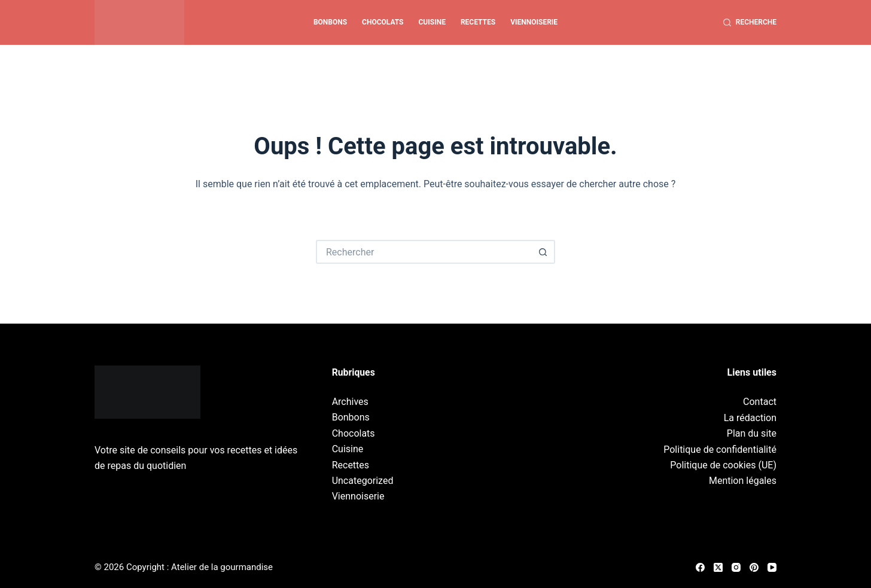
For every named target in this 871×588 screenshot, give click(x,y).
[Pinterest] (754, 567)
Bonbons (330, 22)
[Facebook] (700, 567)
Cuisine (432, 22)
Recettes (478, 22)
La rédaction (750, 418)
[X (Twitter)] (718, 567)
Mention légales (743, 481)
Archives (350, 402)
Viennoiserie (534, 22)
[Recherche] (750, 23)
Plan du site (752, 433)
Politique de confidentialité (720, 450)
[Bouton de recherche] (543, 252)
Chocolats (383, 22)
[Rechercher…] (424, 252)
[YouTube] (772, 567)
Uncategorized (363, 481)
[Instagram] (736, 567)
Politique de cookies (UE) (723, 465)
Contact (760, 402)
